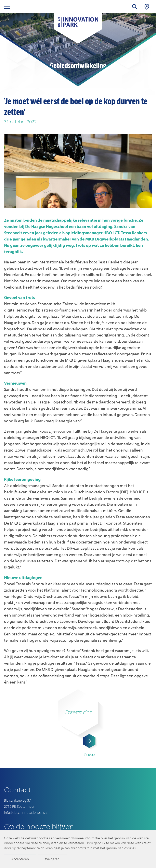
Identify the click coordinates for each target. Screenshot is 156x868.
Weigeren (52, 859)
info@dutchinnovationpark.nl (26, 812)
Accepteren (20, 859)
